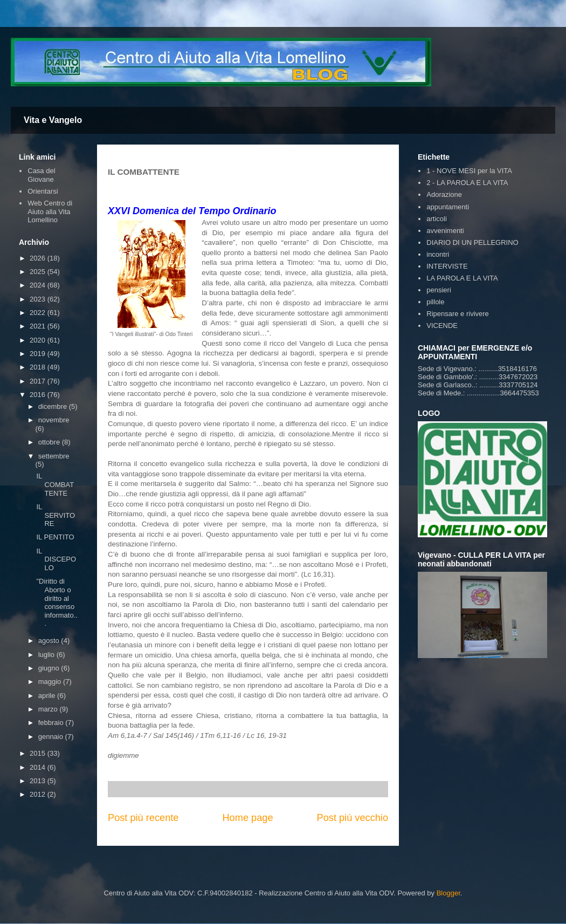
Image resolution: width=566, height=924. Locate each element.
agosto (50, 641)
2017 (39, 381)
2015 (39, 753)
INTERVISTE (447, 266)
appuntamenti (448, 207)
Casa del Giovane (41, 175)
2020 (39, 340)
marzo (49, 709)
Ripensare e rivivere (458, 314)
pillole (435, 302)
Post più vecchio (353, 818)
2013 (39, 781)
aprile (48, 696)
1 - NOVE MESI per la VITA (469, 171)
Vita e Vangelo (53, 120)
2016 (39, 395)
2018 (39, 367)
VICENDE (442, 326)
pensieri (439, 290)
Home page (247, 818)
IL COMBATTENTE (55, 484)
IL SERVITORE (56, 515)
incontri (438, 254)
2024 (39, 285)
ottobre (50, 442)
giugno (50, 668)
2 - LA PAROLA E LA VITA (467, 183)
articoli (437, 219)
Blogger (448, 893)
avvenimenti (445, 231)
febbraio (52, 723)
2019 (39, 354)
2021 (39, 326)
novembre (54, 420)
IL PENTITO (55, 537)
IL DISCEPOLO (56, 559)
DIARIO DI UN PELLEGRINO (472, 242)
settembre (54, 456)
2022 (39, 313)
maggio (51, 682)
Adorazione (444, 194)
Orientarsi (43, 191)
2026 (39, 258)
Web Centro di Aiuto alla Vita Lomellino (50, 211)
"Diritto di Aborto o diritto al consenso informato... (57, 602)
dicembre (54, 406)
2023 (39, 299)
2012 (39, 794)
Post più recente (143, 818)
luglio (47, 655)
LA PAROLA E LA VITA (462, 278)
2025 (39, 272)
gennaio (52, 737)
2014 (39, 767)
